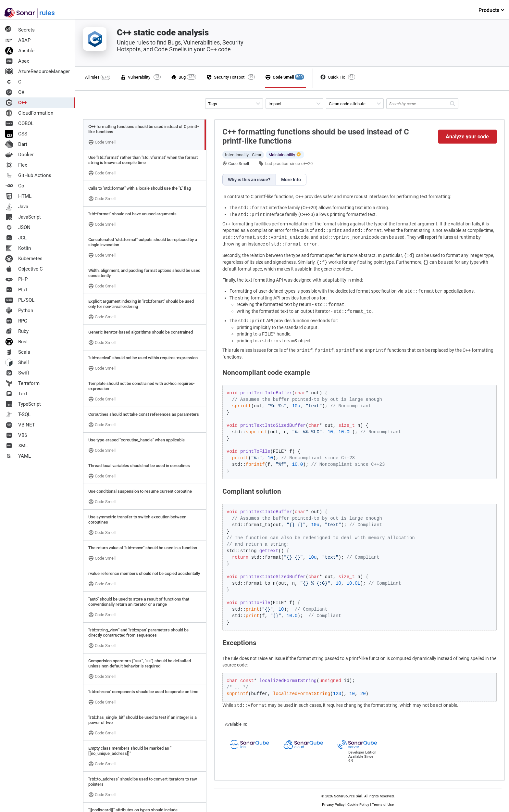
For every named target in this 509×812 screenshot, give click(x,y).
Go (15, 186)
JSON (18, 227)
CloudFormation (29, 113)
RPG (16, 321)
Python (19, 311)
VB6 (16, 435)
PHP (16, 279)
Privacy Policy (333, 805)
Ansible (20, 51)
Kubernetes (24, 259)
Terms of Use (383, 805)
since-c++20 (301, 164)
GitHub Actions (28, 175)
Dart (16, 144)
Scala (18, 352)
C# (15, 92)
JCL (16, 238)
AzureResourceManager (37, 71)
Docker (19, 155)
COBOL (19, 123)
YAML (18, 456)
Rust (17, 342)
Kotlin (18, 248)
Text (16, 394)
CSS (16, 134)
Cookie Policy (358, 805)
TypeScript (23, 404)
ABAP (18, 40)
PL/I (16, 290)
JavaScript (23, 217)
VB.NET (20, 425)
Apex (17, 61)
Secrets (20, 30)
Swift (17, 373)
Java (17, 207)
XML (17, 446)
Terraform (22, 383)
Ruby (17, 331)
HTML (18, 196)
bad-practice (277, 164)
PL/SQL (20, 300)
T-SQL (18, 414)
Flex (16, 165)
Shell (17, 362)
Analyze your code (467, 137)
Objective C (24, 269)
